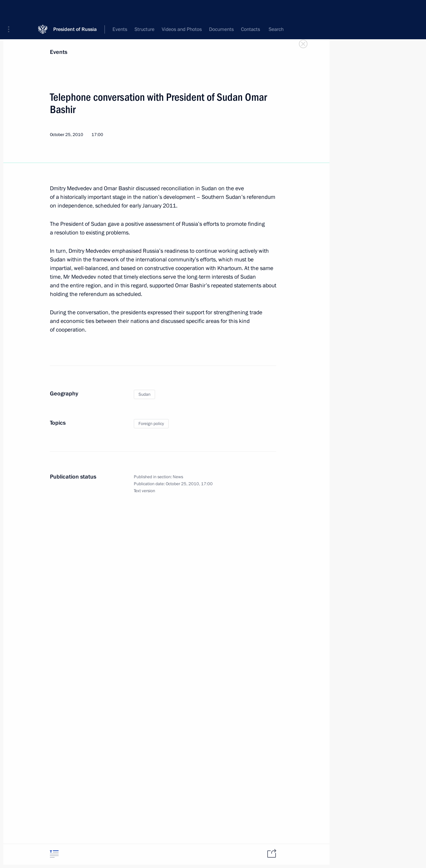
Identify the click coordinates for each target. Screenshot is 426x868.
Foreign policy (151, 424)
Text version (144, 491)
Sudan (144, 394)
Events (59, 52)
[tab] (54, 854)
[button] (11, 10)
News (178, 477)
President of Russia (75, 10)
